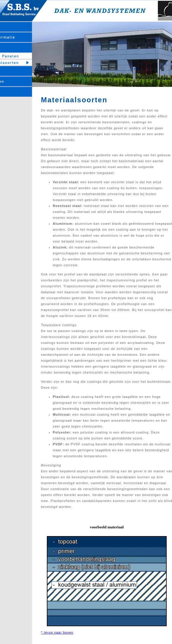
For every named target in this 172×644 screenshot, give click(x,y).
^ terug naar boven (57, 632)
